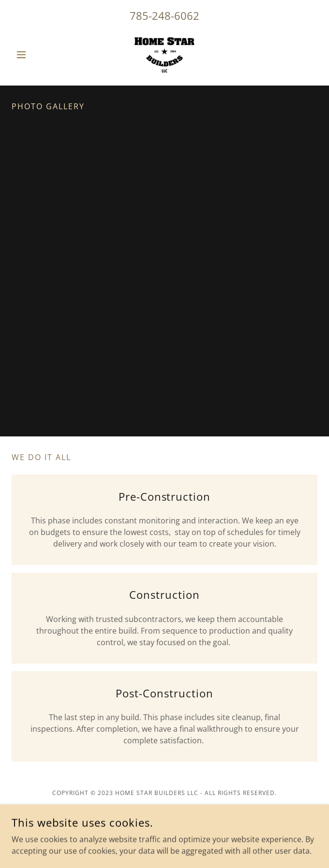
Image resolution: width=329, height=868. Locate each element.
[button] (35, 55)
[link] (164, 55)
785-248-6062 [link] (164, 15)
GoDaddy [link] (186, 848)
